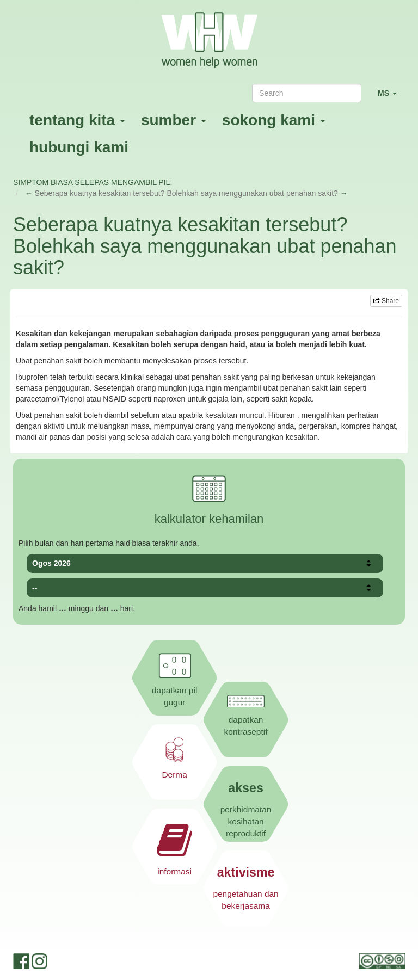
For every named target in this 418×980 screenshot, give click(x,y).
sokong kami (273, 120)
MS (391, 98)
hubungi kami (79, 147)
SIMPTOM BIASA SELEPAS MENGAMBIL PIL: (93, 182)
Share (386, 301)
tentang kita (77, 120)
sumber (173, 120)
